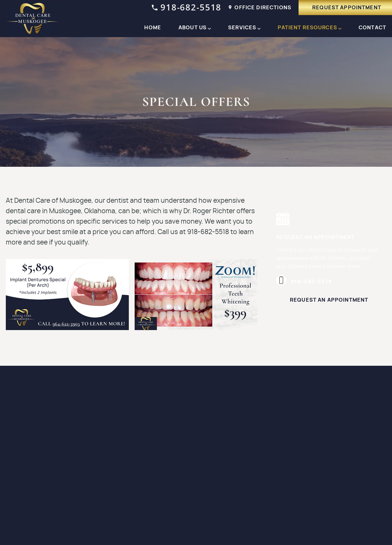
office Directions (260, 8)
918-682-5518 (187, 7)
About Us (193, 28)
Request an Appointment (329, 300)
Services (242, 28)
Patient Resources (307, 28)
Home (153, 28)
